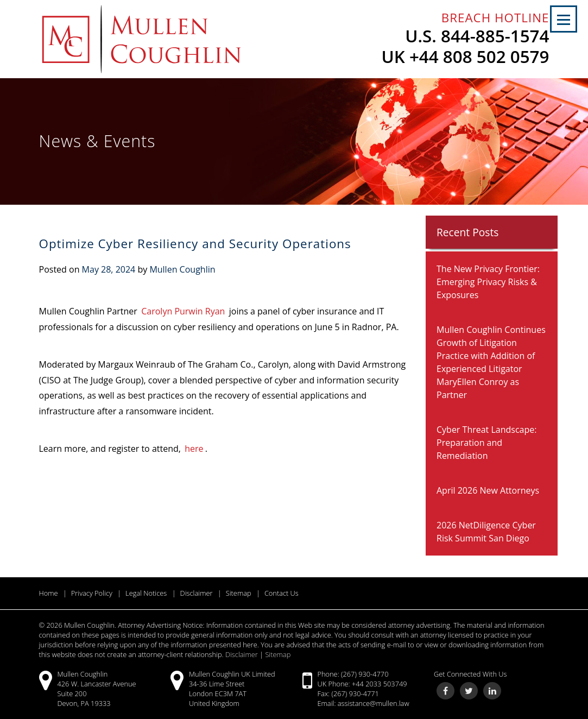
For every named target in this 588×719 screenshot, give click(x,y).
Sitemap (239, 593)
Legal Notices (146, 593)
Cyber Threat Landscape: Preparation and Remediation (486, 443)
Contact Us (282, 593)
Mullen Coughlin (182, 269)
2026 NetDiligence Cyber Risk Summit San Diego (486, 532)
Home (49, 593)
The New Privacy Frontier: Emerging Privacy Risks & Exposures (488, 282)
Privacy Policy (92, 593)
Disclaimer (197, 593)
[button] (564, 19)
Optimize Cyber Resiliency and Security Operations (195, 244)
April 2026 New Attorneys (488, 490)
